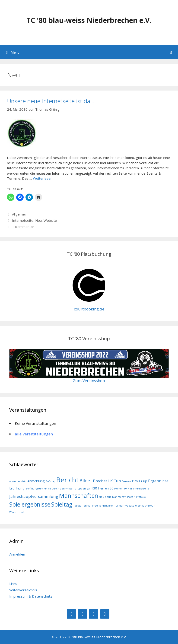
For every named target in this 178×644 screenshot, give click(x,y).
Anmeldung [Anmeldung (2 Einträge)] (36, 481)
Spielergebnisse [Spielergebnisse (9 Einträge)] (30, 504)
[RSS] (94, 614)
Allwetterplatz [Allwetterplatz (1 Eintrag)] (18, 481)
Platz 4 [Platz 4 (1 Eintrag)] (131, 497)
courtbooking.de (89, 309)
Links (13, 583)
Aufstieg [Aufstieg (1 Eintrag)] (50, 481)
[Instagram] (83, 614)
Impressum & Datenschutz (31, 596)
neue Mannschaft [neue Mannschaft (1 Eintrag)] (116, 497)
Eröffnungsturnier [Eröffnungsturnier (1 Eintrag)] (36, 489)
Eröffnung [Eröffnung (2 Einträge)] (17, 488)
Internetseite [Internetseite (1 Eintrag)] (141, 489)
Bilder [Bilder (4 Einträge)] (86, 481)
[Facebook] (71, 614)
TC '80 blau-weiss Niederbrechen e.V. (89, 20)
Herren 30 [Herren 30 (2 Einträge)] (106, 488)
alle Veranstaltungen (34, 434)
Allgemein (20, 214)
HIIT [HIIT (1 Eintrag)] (130, 489)
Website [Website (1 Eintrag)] (129, 506)
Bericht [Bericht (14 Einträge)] (67, 480)
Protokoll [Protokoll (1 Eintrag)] (142, 497)
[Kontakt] (105, 614)
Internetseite (23, 220)
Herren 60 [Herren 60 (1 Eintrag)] (121, 489)
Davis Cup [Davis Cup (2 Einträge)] (140, 481)
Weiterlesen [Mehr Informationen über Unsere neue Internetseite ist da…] (43, 178)
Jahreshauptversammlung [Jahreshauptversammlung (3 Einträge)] (34, 496)
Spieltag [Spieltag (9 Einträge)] (62, 504)
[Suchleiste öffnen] (171, 52)
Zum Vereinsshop (89, 381)
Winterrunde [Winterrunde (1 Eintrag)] (17, 512)
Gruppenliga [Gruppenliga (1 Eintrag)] (82, 489)
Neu (38, 220)
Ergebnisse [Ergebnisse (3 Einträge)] (158, 481)
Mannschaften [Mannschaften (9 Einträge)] (79, 495)
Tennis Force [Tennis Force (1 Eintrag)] (90, 506)
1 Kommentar (23, 227)
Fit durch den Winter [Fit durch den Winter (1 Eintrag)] (61, 489)
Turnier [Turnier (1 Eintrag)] (119, 506)
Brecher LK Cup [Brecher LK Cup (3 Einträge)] (107, 481)
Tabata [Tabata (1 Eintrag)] (77, 506)
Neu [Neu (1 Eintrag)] (102, 497)
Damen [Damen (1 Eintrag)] (126, 481)
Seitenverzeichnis (23, 590)
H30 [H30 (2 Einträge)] (94, 488)
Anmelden (17, 554)
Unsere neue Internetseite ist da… (51, 101)
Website (50, 220)
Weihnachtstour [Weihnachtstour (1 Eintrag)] (145, 506)
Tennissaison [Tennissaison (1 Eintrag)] (106, 506)
